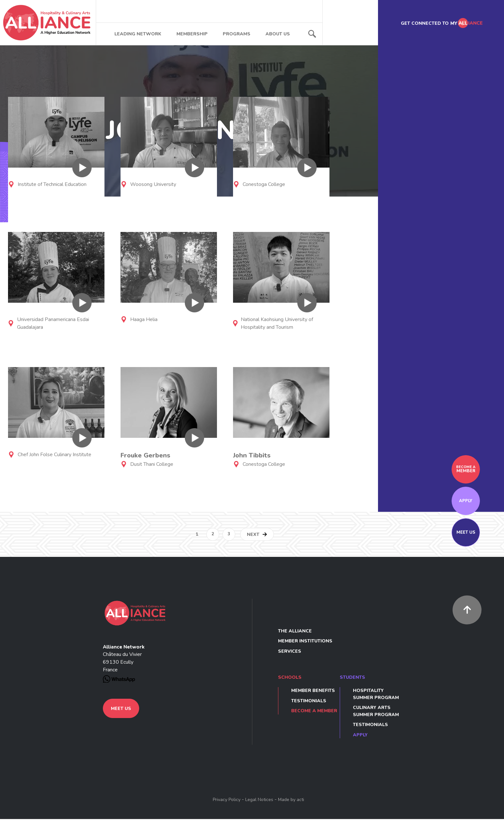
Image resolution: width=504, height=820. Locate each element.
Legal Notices (259, 801)
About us (278, 35)
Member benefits (313, 691)
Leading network (138, 35)
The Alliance (295, 632)
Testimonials (309, 702)
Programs (237, 35)
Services (290, 652)
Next (253, 535)
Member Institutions (305, 642)
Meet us (466, 533)
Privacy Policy (227, 801)
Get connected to (441, 24)
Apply (466, 502)
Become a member (314, 712)
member (466, 470)
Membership (192, 35)
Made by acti (291, 801)
